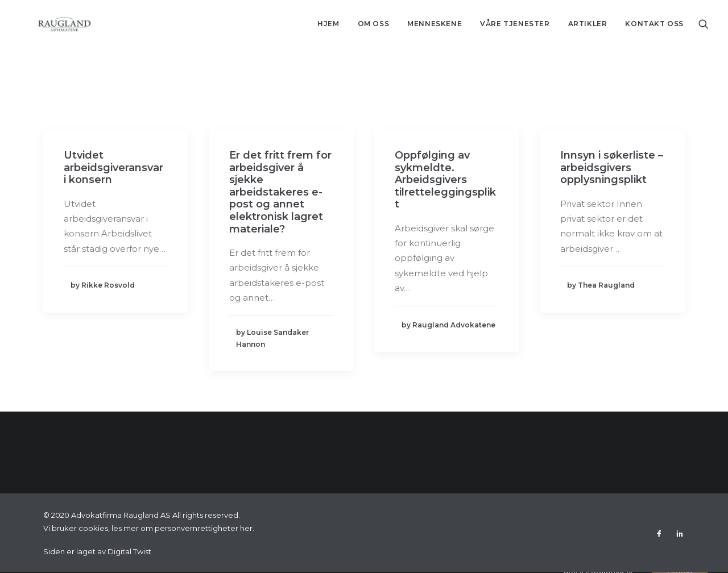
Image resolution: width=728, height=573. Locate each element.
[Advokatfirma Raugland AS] (47, 24)
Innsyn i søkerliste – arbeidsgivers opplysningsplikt (612, 167)
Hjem (328, 24)
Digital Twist (129, 551)
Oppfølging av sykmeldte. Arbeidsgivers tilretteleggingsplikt (445, 180)
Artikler (588, 24)
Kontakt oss (654, 24)
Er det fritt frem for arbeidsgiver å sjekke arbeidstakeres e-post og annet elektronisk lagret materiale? (280, 192)
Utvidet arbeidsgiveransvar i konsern (113, 167)
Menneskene (435, 24)
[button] (704, 24)
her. (247, 528)
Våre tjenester (515, 24)
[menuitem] (328, 24)
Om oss (374, 24)
